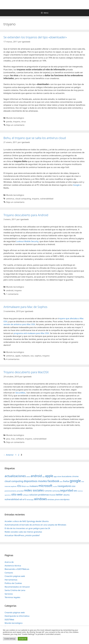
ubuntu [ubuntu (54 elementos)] (66, 495)
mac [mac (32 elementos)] (28, 486)
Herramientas (11, 580)
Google (77, 185)
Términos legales (12, 597)
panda (9, 121)
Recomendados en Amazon (17, 587)
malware (25, 356)
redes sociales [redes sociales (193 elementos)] (34, 490)
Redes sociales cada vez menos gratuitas (23, 532)
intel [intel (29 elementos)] (83, 482)
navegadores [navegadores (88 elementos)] (64, 486)
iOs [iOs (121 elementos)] (19, 486)
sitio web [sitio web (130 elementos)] (17, 494)
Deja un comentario (15, 125)
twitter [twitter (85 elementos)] (59, 495)
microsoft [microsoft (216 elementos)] (45, 486)
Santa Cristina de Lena (15, 590)
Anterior (9, 455)
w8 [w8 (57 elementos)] (21, 499)
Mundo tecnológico (15, 118)
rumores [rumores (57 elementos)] (48, 491)
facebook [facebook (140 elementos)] (53, 481)
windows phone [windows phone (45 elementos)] (54, 499)
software (20, 439)
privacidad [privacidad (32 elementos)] (20, 491)
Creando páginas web (15, 612)
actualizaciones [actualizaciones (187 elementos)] (15, 476)
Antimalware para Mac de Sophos (25, 307)
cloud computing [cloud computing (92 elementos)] (14, 481)
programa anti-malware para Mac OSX (31, 333)
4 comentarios (13, 359)
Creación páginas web (15, 576)
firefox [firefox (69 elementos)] (66, 481)
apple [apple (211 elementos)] (49, 476)
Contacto (9, 573)
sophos (38, 356)
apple (18, 356)
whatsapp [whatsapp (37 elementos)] (30, 500)
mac (13, 439)
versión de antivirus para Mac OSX (19, 324)
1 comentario (12, 294)
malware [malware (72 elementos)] (34, 486)
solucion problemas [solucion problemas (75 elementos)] (39, 495)
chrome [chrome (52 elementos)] (75, 476)
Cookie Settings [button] (10, 639)
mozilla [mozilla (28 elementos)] (55, 486)
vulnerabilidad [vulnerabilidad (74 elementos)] (12, 499)
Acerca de (9, 562)
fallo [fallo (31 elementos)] (61, 482)
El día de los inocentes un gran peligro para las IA (27, 528)
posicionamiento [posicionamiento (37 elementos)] (10, 491)
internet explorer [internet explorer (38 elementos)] (11, 486)
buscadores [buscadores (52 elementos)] (67, 476)
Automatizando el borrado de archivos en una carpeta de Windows (35, 525)
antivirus (10, 199)
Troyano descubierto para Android (26, 215)
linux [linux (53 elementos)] (24, 486)
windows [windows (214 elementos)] (40, 499)
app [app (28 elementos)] (43, 477)
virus (23, 121)
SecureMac (20, 393)
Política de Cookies (13, 583)
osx (32, 356)
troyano (17, 121)
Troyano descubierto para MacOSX (26, 372)
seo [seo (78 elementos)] (75, 491)
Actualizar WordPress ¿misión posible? (22, 535)
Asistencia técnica (13, 566)
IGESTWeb (9, 620)
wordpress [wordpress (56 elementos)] (65, 499)
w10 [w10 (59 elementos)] (24, 499)
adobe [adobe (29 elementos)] (28, 477)
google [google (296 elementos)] (75, 481)
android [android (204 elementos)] (36, 476)
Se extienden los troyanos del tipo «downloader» (35, 37)
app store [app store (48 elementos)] (57, 476)
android (10, 290)
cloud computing (23, 199)
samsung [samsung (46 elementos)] (56, 491)
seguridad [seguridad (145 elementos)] (67, 490)
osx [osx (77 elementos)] (74, 486)
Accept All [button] (23, 639)
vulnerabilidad (47, 199)
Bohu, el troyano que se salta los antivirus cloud (35, 138)
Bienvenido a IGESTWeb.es (17, 569)
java (8, 439)
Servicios (9, 594)
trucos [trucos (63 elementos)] (52, 495)
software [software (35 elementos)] (26, 495)
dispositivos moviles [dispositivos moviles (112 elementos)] (35, 481)
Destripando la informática (17, 616)
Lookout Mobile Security (27, 241)
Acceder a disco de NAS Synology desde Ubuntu (27, 521)
